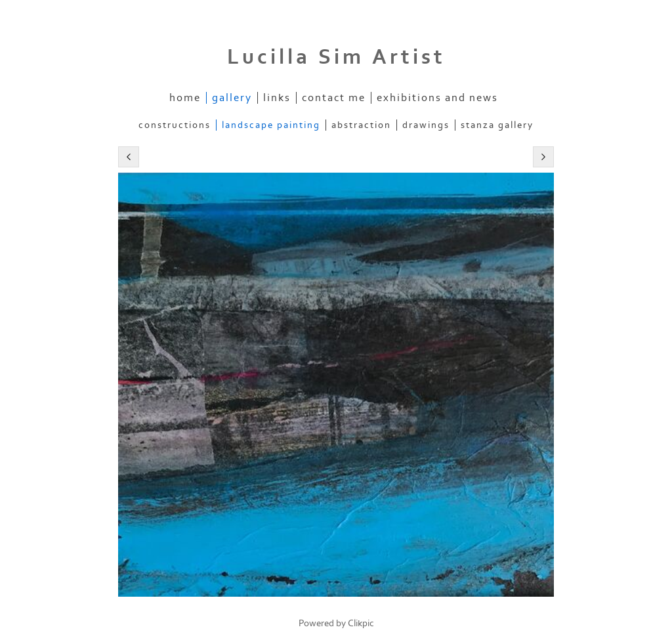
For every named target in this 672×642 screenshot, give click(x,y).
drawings (426, 125)
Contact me (334, 98)
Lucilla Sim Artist (336, 57)
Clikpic (361, 623)
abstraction (361, 125)
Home (185, 98)
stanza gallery (497, 125)
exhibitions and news (437, 98)
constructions (175, 125)
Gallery (232, 98)
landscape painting (271, 125)
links (277, 98)
